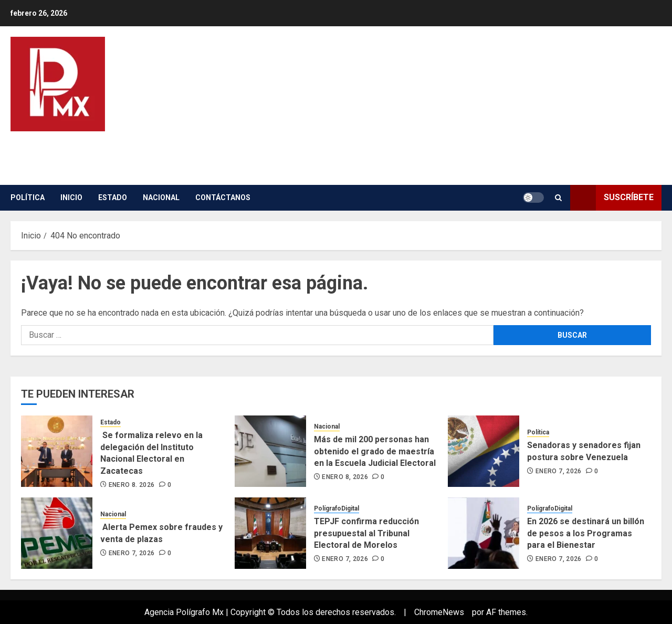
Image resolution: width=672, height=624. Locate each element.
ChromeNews (439, 612)
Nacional (161, 197)
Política (28, 197)
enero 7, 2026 (559, 471)
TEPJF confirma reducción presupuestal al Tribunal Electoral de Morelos (366, 533)
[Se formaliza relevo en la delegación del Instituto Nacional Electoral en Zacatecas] (57, 451)
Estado (113, 197)
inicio (71, 197)
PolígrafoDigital (337, 508)
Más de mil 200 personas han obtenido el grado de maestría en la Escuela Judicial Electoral (375, 451)
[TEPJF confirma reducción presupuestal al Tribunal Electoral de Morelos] (270, 533)
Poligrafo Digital (117, 146)
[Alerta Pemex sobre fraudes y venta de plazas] (57, 533)
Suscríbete (612, 198)
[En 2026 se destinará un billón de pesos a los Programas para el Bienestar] (484, 533)
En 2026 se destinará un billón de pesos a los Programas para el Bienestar (586, 533)
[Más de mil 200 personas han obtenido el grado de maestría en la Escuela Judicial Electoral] (270, 451)
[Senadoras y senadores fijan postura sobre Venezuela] (484, 451)
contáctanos (223, 197)
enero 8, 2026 (132, 485)
